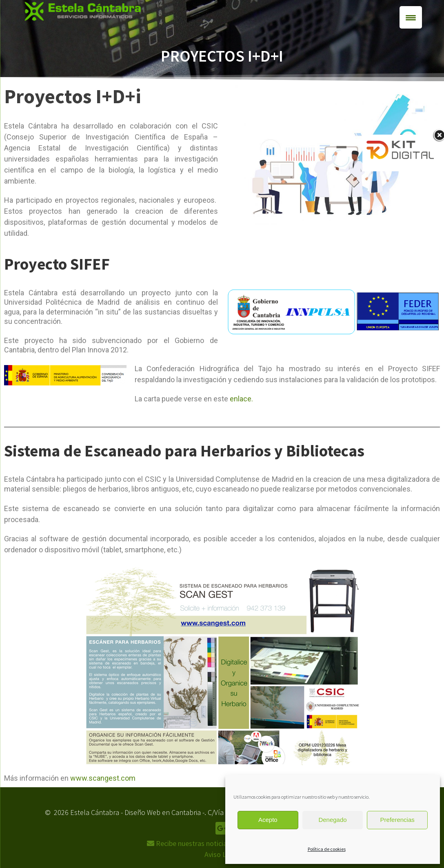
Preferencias (397, 820)
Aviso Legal (222, 854)
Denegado (332, 820)
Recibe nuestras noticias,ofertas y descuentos (222, 843)
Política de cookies (327, 849)
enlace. (241, 399)
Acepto (268, 820)
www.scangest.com (103, 778)
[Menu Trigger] (411, 17)
